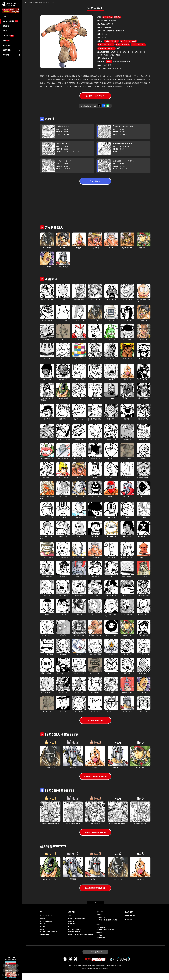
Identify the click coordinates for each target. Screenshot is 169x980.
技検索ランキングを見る (95, 839)
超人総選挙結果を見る (95, 894)
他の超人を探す (95, 723)
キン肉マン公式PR (95, 958)
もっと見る (95, 184)
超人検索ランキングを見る (95, 780)
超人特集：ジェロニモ (95, 98)
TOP (25, 3)
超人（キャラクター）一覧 (37, 3)
